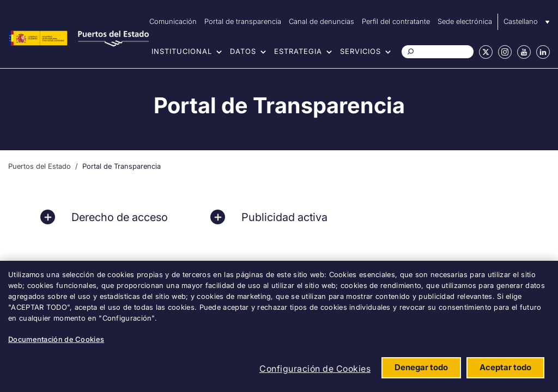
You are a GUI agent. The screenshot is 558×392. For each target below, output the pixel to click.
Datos (243, 51)
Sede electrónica (465, 21)
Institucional (182, 51)
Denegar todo (421, 367)
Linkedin (543, 52)
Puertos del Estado (40, 166)
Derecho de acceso (120, 217)
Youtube (524, 52)
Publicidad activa (284, 217)
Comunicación (173, 21)
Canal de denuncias (322, 21)
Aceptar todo (505, 367)
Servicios (360, 51)
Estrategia (298, 51)
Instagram (505, 52)
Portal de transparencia (243, 21)
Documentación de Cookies (56, 339)
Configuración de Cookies (315, 369)
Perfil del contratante (396, 21)
